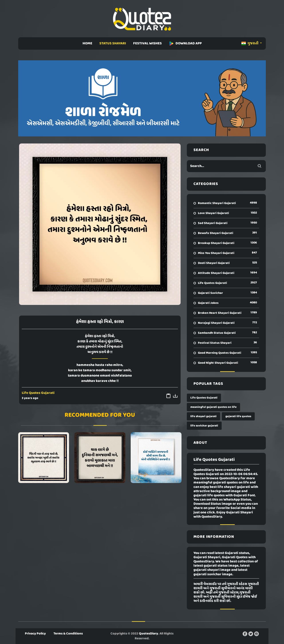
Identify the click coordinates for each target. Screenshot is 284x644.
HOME (87, 43)
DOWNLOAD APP (185, 43)
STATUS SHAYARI (113, 43)
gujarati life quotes (238, 416)
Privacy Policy (35, 634)
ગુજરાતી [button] (250, 43)
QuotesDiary (148, 634)
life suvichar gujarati (204, 426)
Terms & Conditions (68, 634)
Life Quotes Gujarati (38, 393)
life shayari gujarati (203, 416)
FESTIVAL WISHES (147, 43)
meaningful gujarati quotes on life (213, 407)
